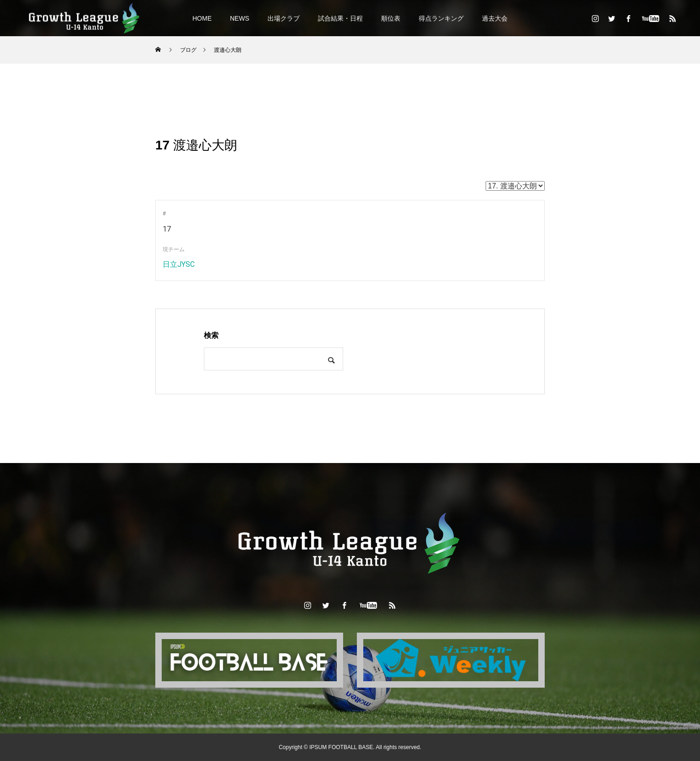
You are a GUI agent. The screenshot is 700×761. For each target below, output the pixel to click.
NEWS (240, 18)
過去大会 (495, 18)
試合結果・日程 (340, 18)
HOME (202, 18)
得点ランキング (441, 18)
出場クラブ (284, 18)
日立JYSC (179, 264)
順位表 (391, 18)
